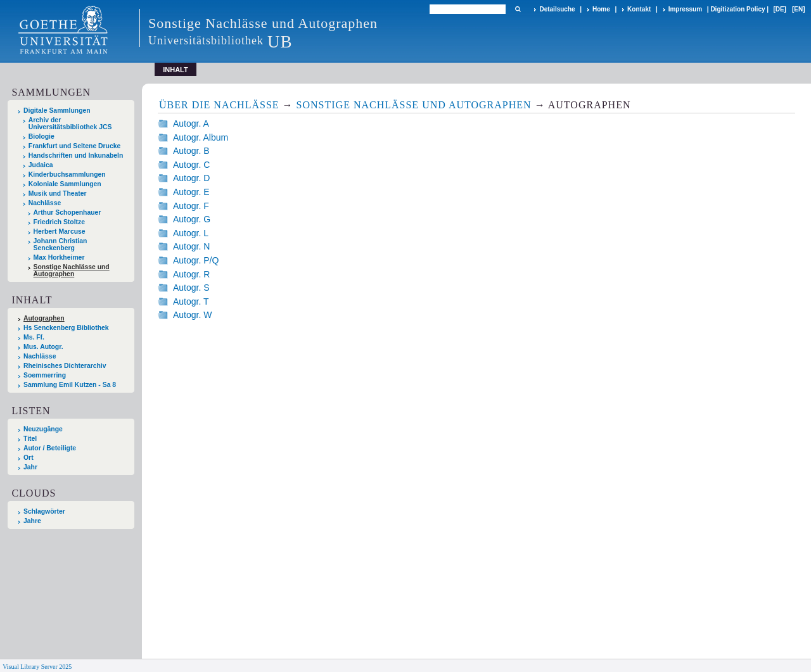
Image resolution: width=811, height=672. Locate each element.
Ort (29, 458)
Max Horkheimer (59, 257)
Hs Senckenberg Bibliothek (66, 328)
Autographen (44, 318)
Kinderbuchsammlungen (67, 174)
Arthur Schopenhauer (67, 212)
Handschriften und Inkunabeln (76, 155)
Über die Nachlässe (219, 105)
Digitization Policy (738, 9)
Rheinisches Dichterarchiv (65, 366)
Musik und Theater (58, 193)
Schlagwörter (44, 511)
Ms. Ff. (34, 337)
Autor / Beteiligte (50, 448)
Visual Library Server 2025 (37, 667)
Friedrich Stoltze (59, 222)
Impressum (685, 9)
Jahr (30, 467)
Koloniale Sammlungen (65, 184)
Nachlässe (45, 203)
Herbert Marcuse (60, 231)
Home (601, 9)
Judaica (41, 165)
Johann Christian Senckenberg (61, 244)
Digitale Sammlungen (57, 111)
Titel (30, 439)
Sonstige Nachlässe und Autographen (72, 270)
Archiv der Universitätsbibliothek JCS (70, 124)
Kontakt (639, 9)
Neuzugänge (43, 429)
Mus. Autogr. (43, 347)
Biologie (42, 136)
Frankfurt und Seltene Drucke (75, 146)
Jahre (32, 521)
